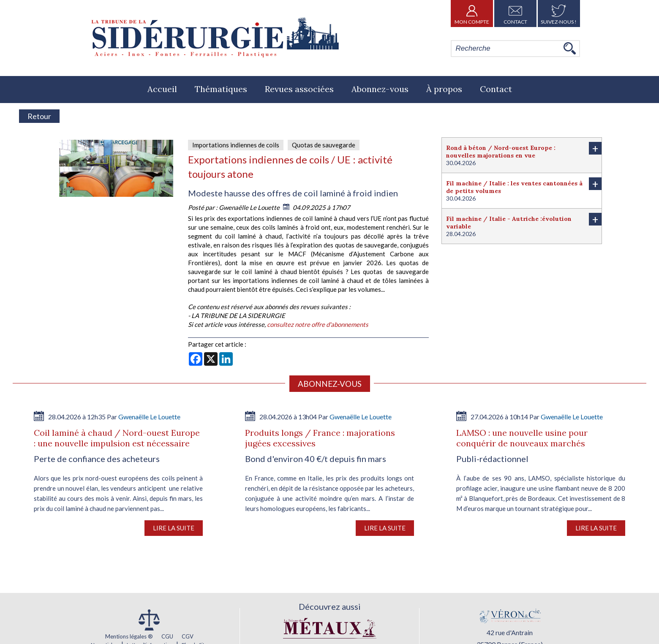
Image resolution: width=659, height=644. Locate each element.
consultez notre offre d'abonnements (318, 324)
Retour (39, 116)
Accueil (162, 89)
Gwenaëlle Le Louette (250, 207)
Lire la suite (174, 528)
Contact (515, 14)
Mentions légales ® (129, 636)
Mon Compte (472, 14)
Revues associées (299, 89)
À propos (444, 89)
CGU (167, 636)
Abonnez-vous (380, 89)
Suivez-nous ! (559, 14)
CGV (188, 636)
